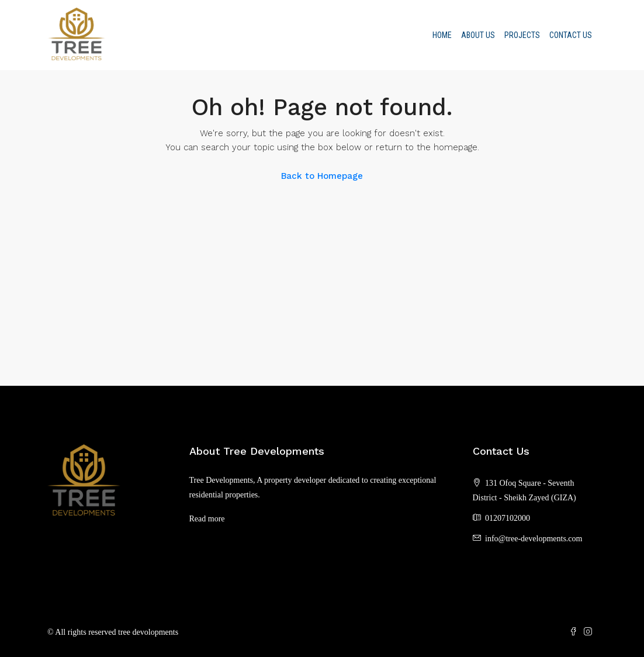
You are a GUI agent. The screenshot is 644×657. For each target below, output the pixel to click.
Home (442, 35)
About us (478, 35)
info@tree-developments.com (534, 539)
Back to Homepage (322, 176)
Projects (522, 35)
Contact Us (571, 35)
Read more (207, 519)
